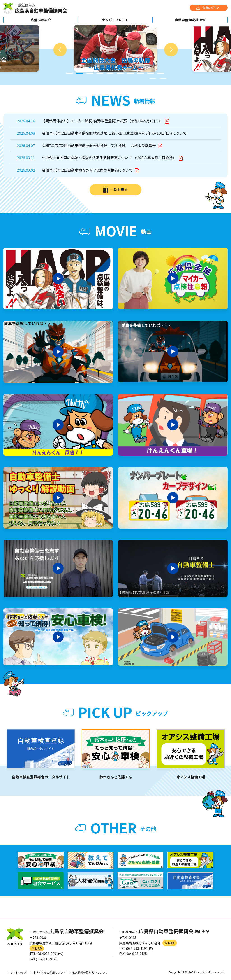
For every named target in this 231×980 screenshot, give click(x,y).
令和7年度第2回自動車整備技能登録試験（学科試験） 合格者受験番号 (99, 145)
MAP (37, 948)
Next (171, 50)
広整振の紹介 (41, 20)
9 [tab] (151, 73)
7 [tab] (130, 73)
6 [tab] (120, 73)
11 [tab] (153, 79)
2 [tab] (80, 73)
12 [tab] (163, 79)
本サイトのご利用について (49, 972)
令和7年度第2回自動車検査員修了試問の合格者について (88, 170)
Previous (60, 50)
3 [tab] (90, 73)
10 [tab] (161, 73)
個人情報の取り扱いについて (90, 972)
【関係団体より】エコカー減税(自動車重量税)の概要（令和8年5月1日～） (103, 121)
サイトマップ (18, 972)
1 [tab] (69, 73)
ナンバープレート (115, 20)
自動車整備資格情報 (190, 20)
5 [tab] (110, 73)
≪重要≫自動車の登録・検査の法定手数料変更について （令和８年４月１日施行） (109, 158)
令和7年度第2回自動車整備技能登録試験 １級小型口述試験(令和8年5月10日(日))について (114, 133)
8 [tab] (141, 73)
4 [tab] (100, 73)
